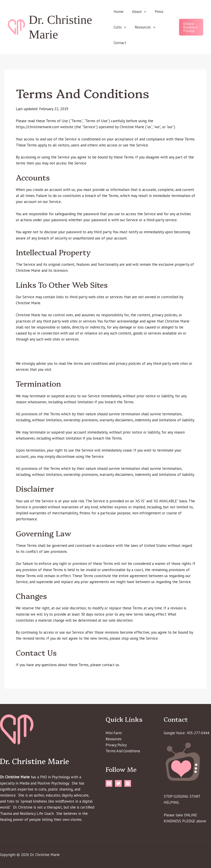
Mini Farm (114, 733)
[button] (143, 12)
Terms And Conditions (123, 751)
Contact (120, 43)
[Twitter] (118, 784)
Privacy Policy (117, 745)
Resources (144, 27)
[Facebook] (109, 784)
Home (119, 12)
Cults (120, 27)
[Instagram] (128, 784)
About (138, 12)
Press (157, 12)
